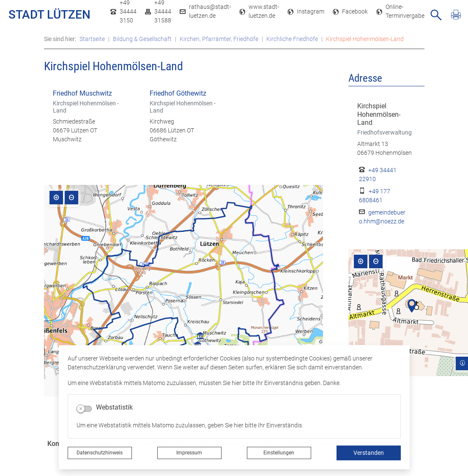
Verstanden (369, 453)
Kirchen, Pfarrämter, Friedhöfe (219, 39)
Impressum (189, 453)
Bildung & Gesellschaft (142, 39)
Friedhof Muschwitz (82, 93)
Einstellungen (279, 453)
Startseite (92, 39)
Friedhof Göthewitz (178, 93)
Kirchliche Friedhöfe (292, 39)
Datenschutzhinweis (100, 453)
